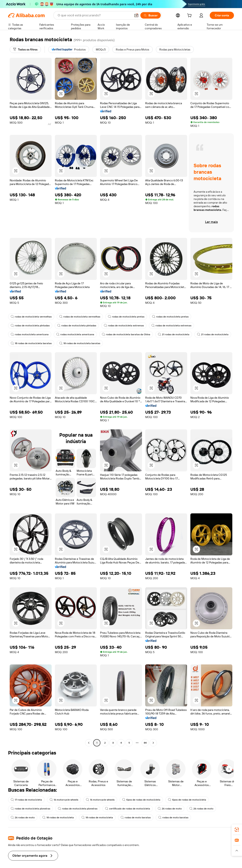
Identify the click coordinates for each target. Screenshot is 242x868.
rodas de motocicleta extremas (124, 326)
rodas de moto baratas (136, 818)
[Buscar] (151, 15)
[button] (136, 15)
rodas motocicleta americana (30, 334)
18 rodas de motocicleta (58, 818)
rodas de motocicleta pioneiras (30, 809)
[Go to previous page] (89, 743)
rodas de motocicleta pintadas (30, 326)
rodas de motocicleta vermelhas (31, 317)
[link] (237, 830)
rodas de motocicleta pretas (126, 317)
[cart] (190, 16)
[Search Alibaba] (94, 15)
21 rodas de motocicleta (174, 334)
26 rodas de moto (170, 809)
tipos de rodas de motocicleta (141, 800)
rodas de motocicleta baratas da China (126, 334)
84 (145, 743)
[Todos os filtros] (25, 49)
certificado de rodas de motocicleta (128, 809)
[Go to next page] (153, 743)
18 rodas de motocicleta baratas (31, 343)
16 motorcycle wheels (64, 800)
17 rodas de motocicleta (26, 800)
